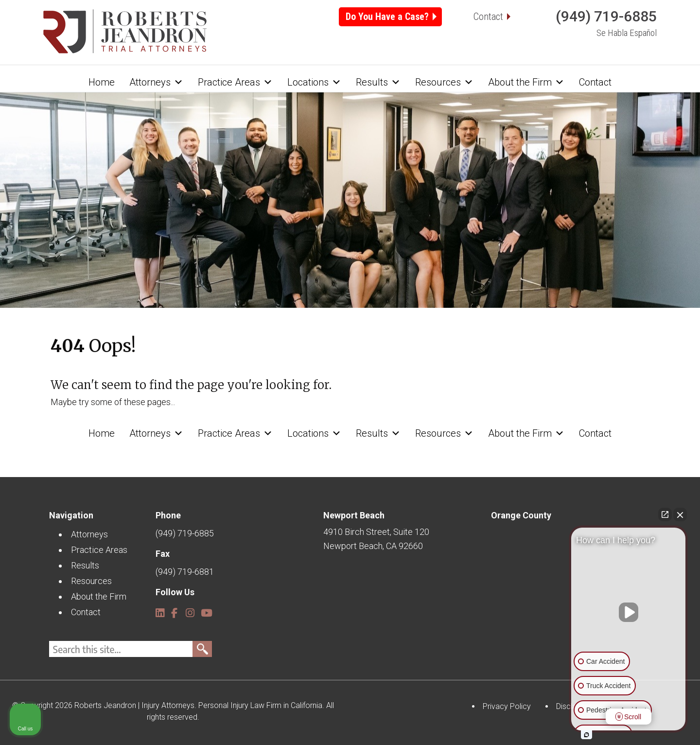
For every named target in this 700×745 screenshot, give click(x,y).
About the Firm (526, 82)
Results (378, 82)
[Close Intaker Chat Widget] (680, 514)
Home (102, 82)
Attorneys (156, 82)
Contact (488, 17)
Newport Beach (354, 515)
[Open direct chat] (665, 514)
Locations (314, 82)
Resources (444, 82)
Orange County (521, 515)
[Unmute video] (629, 612)
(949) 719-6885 (606, 16)
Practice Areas (235, 82)
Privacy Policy (507, 706)
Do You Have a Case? (387, 17)
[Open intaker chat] (586, 735)
